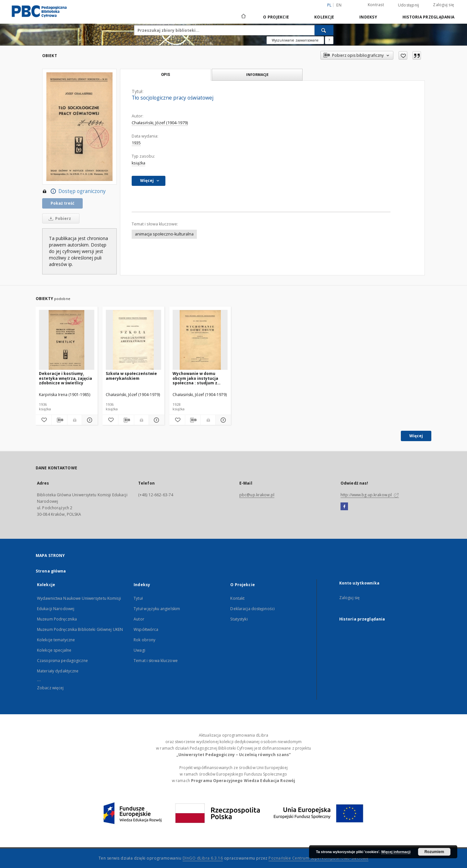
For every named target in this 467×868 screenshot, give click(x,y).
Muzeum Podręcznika (57, 619)
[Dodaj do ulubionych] (403, 55)
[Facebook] (344, 507)
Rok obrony (144, 640)
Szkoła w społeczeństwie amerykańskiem (131, 376)
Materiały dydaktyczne (58, 671)
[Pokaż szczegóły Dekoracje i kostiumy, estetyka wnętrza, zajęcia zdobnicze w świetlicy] (89, 420)
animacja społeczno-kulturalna (164, 234)
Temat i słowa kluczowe (156, 661)
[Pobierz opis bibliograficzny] (59, 420)
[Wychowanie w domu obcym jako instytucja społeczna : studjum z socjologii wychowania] (200, 340)
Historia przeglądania (428, 17)
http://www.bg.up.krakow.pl (370, 495)
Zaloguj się (443, 5)
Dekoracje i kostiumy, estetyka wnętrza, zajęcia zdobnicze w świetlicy (66, 378)
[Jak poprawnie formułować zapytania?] (329, 40)
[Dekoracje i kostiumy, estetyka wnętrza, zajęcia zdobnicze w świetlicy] (67, 340)
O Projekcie (276, 17)
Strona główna (51, 571)
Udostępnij (409, 5)
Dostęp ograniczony (74, 191)
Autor (139, 619)
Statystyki (239, 619)
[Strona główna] (243, 17)
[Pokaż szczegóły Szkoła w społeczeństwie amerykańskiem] (156, 420)
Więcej (416, 436)
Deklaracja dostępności (252, 609)
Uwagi (139, 650)
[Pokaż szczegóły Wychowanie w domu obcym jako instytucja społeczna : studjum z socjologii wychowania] (222, 420)
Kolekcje (324, 17)
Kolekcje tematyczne (56, 640)
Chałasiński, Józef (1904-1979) (160, 123)
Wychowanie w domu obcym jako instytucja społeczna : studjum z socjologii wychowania (196, 378)
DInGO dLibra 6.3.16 (203, 858)
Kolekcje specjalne (54, 650)
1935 (136, 143)
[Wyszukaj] (324, 30)
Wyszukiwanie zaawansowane (295, 40)
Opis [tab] (166, 75)
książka (138, 163)
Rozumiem (434, 852)
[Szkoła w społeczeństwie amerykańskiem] (133, 340)
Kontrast (376, 5)
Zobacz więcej (50, 688)
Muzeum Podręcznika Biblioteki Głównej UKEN (80, 629)
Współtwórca (146, 629)
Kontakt (237, 598)
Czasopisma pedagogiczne (62, 661)
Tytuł (138, 598)
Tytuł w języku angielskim (157, 609)
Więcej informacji (396, 852)
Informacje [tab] (257, 74)
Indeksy (368, 17)
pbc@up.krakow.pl (257, 495)
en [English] (339, 5)
